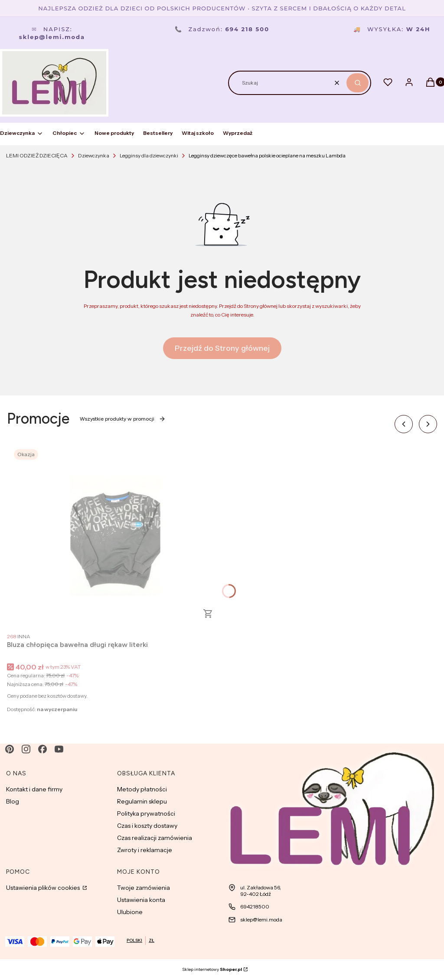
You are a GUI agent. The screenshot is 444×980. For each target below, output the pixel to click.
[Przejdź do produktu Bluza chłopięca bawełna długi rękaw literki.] (115, 536)
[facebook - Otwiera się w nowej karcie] (42, 749)
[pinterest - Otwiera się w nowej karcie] (10, 749)
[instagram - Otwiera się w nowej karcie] (26, 749)
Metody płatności (142, 789)
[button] (357, 83)
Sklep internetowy (212, 969)
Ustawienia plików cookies (44, 888)
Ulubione (130, 912)
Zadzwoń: (222, 29)
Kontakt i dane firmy (34, 789)
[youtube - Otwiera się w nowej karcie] (59, 749)
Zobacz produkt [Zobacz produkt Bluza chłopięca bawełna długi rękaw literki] (208, 614)
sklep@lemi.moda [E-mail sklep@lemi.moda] (261, 920)
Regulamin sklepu (142, 801)
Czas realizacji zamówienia (155, 838)
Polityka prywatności (146, 813)
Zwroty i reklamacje (145, 850)
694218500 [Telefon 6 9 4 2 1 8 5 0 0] (255, 906)
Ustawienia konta (141, 900)
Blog (13, 801)
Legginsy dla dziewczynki (149, 155)
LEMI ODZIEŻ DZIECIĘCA (37, 155)
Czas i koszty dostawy (147, 826)
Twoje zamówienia (144, 888)
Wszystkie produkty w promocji (123, 419)
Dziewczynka (94, 155)
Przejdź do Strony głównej (222, 348)
